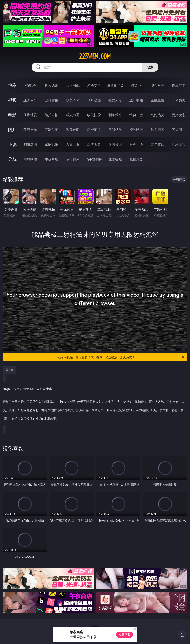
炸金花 (136, 85)
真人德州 (51, 85)
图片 (12, 130)
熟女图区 (157, 130)
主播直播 (157, 100)
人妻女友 (73, 144)
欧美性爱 (94, 115)
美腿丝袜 (115, 130)
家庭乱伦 (51, 144)
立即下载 (125, 635)
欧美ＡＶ (73, 100)
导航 (12, 159)
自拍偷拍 (51, 100)
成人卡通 (73, 115)
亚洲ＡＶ (30, 100)
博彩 (12, 85)
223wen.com (95, 56)
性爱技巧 (179, 144)
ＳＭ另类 (179, 100)
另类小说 (136, 144)
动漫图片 (94, 130)
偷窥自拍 (30, 130)
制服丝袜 (115, 115)
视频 (12, 100)
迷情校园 (115, 144)
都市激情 (30, 144)
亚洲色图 (51, 130)
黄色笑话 (157, 144)
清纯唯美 (136, 130)
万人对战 (73, 85)
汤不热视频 (94, 159)
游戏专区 (94, 85)
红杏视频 (115, 159)
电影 (12, 115)
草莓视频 (73, 159)
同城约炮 (30, 159)
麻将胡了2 (115, 85)
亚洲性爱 (30, 115)
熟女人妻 (115, 100)
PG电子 (30, 85)
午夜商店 (51, 159)
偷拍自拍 (51, 115)
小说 (12, 144)
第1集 (10, 370)
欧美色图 (73, 130)
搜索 (150, 67)
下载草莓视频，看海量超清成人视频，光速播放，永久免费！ (120, 357)
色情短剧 (136, 159)
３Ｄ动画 (94, 100)
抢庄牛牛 (179, 85)
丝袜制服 (136, 100)
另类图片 (179, 130)
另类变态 (179, 115)
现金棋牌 (157, 85)
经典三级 (136, 115)
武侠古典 (94, 144)
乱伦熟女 (157, 115)
